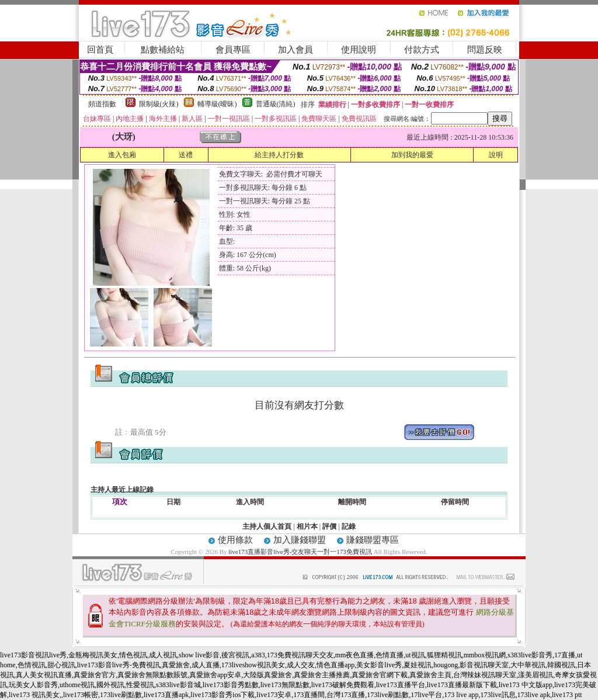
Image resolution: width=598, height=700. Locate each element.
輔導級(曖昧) (217, 104)
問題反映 (485, 50)
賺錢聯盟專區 (373, 540)
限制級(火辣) (159, 104)
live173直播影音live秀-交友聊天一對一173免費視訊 (300, 552)
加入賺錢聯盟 (300, 540)
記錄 (349, 526)
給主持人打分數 (279, 155)
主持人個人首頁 (267, 526)
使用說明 (359, 50)
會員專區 (233, 50)
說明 (496, 155)
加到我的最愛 (412, 155)
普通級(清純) (276, 104)
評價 (329, 526)
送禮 (186, 155)
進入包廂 (122, 155)
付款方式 (422, 50)
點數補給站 (163, 50)
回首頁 (100, 50)
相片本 (307, 526)
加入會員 (295, 50)
